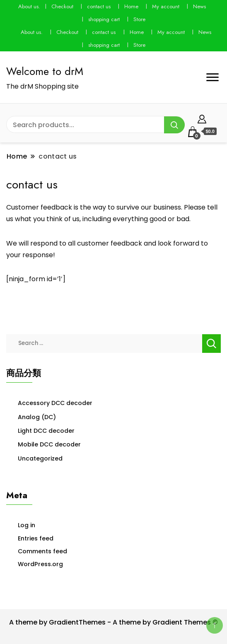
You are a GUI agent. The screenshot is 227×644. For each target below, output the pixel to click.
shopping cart (104, 19)
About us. (29, 6)
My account (166, 6)
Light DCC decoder (46, 431)
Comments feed (42, 551)
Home (131, 6)
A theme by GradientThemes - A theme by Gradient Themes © (113, 622)
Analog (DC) (37, 417)
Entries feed (36, 538)
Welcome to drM (45, 71)
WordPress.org (40, 564)
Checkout (62, 6)
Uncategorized (40, 458)
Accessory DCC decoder (55, 403)
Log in (27, 525)
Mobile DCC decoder (49, 444)
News (199, 6)
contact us (99, 6)
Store (139, 19)
